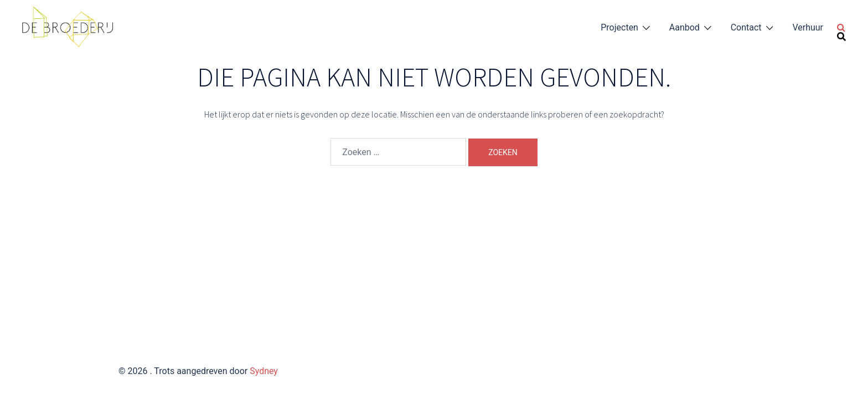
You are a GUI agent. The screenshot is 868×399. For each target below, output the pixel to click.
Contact (746, 27)
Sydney (264, 371)
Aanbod (684, 27)
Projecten (619, 27)
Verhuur (808, 27)
